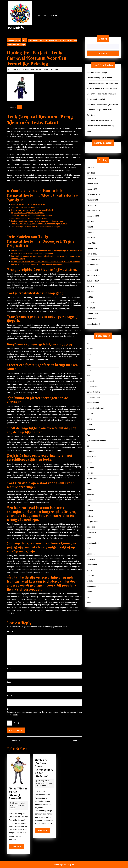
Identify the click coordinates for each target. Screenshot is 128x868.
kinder (89, 489)
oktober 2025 (92, 205)
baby (89, 365)
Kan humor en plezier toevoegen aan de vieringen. (30, 218)
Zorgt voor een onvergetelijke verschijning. (27, 213)
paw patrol (91, 527)
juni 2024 (91, 292)
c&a (89, 376)
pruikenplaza (92, 532)
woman (90, 581)
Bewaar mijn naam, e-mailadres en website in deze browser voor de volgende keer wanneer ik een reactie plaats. (44, 713)
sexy (89, 538)
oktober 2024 (92, 270)
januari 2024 (92, 319)
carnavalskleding (94, 392)
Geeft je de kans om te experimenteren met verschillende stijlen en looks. (39, 224)
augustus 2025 (93, 216)
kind (89, 484)
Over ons (42, 16)
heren (89, 462)
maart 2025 (92, 243)
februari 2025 (93, 248)
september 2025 (94, 211)
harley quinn (92, 457)
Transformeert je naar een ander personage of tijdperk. (32, 210)
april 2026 (91, 173)
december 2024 (93, 259)
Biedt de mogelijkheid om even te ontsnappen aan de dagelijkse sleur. (37, 221)
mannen (90, 511)
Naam (10, 668)
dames (90, 419)
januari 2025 (92, 254)
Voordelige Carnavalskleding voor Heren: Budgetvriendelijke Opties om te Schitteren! (103, 110)
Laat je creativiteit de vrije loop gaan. (25, 207)
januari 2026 (92, 189)
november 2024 (93, 265)
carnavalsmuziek (94, 397)
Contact (55, 16)
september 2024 (94, 275)
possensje (29, 69)
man (89, 505)
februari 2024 (93, 313)
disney (90, 424)
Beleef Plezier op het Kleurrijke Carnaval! (18, 793)
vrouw (89, 570)
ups (88, 548)
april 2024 (91, 302)
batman (90, 370)
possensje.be (16, 28)
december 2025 (93, 194)
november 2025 (93, 200)
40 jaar (90, 349)
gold (89, 446)
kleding (90, 500)
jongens (90, 473)
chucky (90, 413)
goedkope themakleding (96, 440)
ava (88, 359)
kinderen (90, 494)
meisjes (90, 516)
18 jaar (90, 343)
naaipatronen (92, 521)
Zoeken (103, 39)
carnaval (90, 381)
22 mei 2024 (15, 69)
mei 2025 (91, 232)
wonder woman (93, 586)
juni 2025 (91, 227)
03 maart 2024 (18, 803)
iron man (90, 467)
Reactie (10, 631)
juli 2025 (90, 221)
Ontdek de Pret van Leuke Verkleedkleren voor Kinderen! (44, 768)
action (90, 354)
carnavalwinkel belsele (96, 408)
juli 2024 (90, 286)
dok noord (91, 430)
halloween (91, 451)
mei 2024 (91, 297)
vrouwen (90, 575)
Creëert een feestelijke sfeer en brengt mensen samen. (32, 215)
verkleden (91, 559)
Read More (18, 847)
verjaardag (91, 554)
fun (25, 40)
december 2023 (93, 324)
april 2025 (91, 238)
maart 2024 (92, 308)
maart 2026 (92, 178)
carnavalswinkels (94, 403)
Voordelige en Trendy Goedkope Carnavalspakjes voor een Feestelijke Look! (101, 126)
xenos (89, 592)
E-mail (10, 682)
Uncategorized (93, 543)
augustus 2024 (93, 281)
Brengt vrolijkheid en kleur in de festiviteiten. (28, 204)
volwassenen (92, 565)
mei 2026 (91, 167)
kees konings (92, 478)
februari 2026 (93, 184)
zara (89, 597)
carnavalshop (92, 386)
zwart (89, 602)
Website (10, 695)
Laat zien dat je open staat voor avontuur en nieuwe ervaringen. (35, 226)
